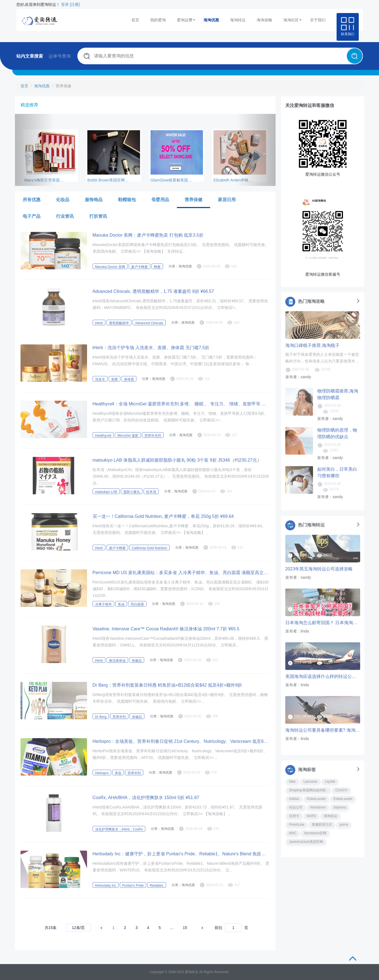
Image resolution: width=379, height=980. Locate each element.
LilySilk (330, 782)
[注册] (75, 4)
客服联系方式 (322, 825)
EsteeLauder (316, 799)
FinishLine (297, 825)
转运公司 (296, 807)
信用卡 (294, 816)
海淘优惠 (211, 20)
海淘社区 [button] (292, 20)
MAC (293, 833)
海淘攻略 (264, 20)
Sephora (340, 807)
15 (185, 928)
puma (344, 825)
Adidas (294, 799)
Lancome (310, 782)
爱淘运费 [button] (186, 20)
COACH (341, 790)
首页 (135, 20)
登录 (65, 4)
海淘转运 (238, 20)
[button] (35, 150)
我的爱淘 (158, 20)
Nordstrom (318, 807)
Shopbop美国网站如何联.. (308, 790)
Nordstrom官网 (315, 833)
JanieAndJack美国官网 (306, 842)
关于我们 (318, 20)
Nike (292, 782)
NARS (311, 816)
